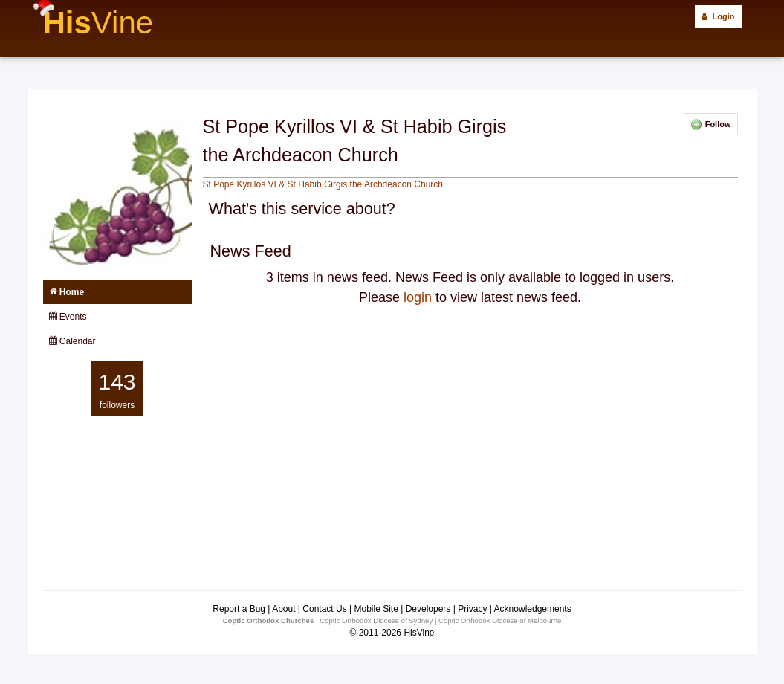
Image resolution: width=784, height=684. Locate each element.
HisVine (419, 633)
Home (67, 292)
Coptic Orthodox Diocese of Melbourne (500, 620)
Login (718, 16)
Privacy (472, 609)
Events (68, 317)
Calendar (72, 341)
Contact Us (324, 609)
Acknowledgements (533, 609)
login (418, 297)
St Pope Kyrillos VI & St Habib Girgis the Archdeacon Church (323, 184)
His (98, 23)
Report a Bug (239, 609)
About (284, 609)
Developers (428, 609)
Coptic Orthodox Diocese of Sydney (376, 620)
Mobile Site (376, 609)
